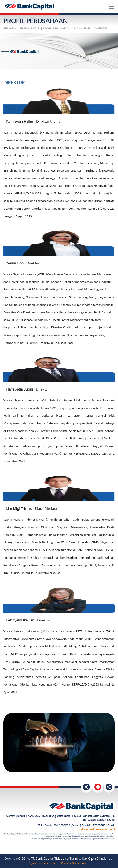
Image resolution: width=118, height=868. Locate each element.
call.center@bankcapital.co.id (97, 829)
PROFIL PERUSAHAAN (57, 29)
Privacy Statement (74, 863)
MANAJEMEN (83, 29)
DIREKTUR (101, 29)
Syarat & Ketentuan (43, 863)
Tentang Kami (30, 29)
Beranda (10, 29)
